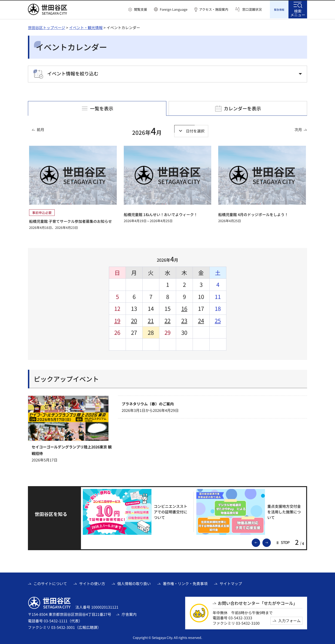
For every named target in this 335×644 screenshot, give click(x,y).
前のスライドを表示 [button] (260, 542)
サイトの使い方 (92, 583)
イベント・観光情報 (86, 27)
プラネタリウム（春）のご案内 (148, 403)
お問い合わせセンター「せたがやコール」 (258, 602)
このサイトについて (50, 583)
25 (218, 320)
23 (184, 320)
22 (167, 320)
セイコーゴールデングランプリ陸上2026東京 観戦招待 (72, 449)
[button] (138, 10)
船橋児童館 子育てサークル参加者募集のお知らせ (70, 220)
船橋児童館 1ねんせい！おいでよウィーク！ (161, 214)
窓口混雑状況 (252, 9)
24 (201, 320)
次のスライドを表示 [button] (271, 542)
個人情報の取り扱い (134, 583)
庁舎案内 (129, 613)
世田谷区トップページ (47, 27)
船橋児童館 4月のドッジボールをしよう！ (253, 214)
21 (151, 320)
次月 (298, 129)
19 (117, 320)
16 (184, 308)
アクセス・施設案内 (214, 9)
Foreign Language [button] (174, 9)
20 (134, 320)
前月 (40, 129)
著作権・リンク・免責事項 (185, 583)
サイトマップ (231, 583)
